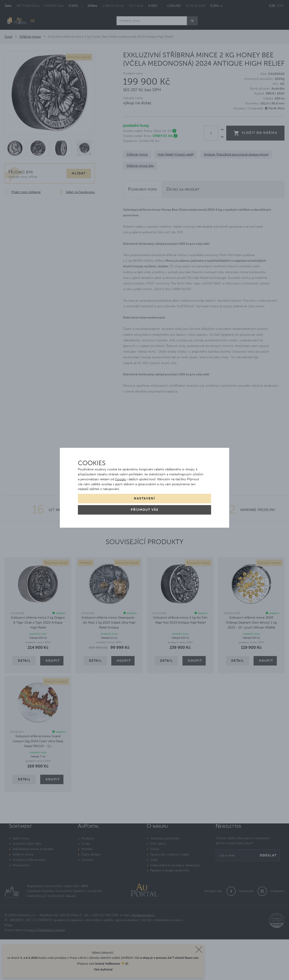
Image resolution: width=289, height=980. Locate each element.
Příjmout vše (145, 510)
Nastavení (144, 498)
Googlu (121, 479)
